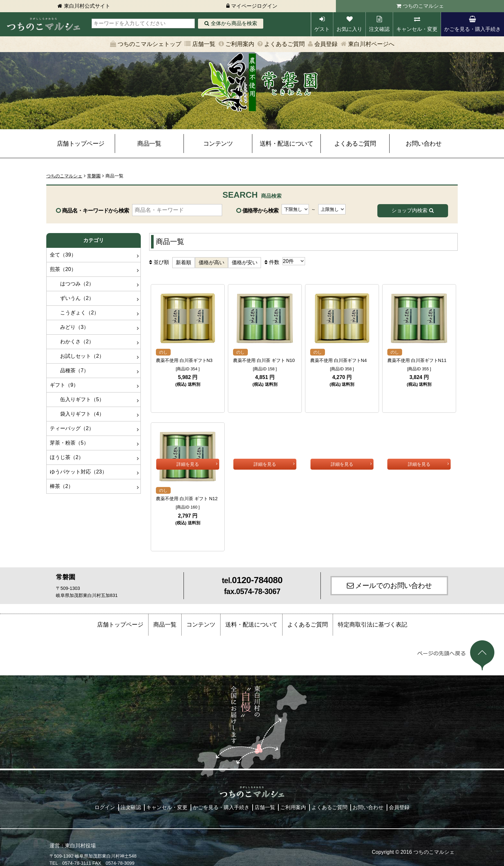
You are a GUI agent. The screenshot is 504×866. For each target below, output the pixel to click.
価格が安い (245, 262)
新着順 (184, 262)
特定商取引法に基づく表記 (373, 618)
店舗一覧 (204, 44)
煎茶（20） (63, 269)
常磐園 (94, 176)
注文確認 (379, 29)
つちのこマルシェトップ (149, 44)
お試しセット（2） (77, 356)
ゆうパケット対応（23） (78, 472)
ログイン (105, 801)
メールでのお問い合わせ (394, 579)
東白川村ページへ (371, 44)
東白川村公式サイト (87, 6)
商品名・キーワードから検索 (95, 211)
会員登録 (326, 44)
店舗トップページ (81, 144)
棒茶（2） (62, 486)
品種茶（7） (69, 370)
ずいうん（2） (72, 298)
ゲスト (322, 29)
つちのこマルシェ (423, 6)
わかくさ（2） (72, 342)
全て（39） (63, 255)
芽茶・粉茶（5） (69, 443)
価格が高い (212, 262)
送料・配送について (287, 144)
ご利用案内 (240, 44)
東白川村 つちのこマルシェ (43, 24)
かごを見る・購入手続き (473, 29)
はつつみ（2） (72, 284)
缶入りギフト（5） (77, 399)
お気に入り (349, 29)
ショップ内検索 (410, 210)
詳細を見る (188, 396)
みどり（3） (69, 327)
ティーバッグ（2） (72, 428)
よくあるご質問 (284, 44)
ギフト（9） (64, 385)
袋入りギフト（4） (77, 414)
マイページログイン (254, 6)
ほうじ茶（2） (67, 457)
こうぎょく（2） (74, 313)
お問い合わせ (423, 144)
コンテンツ (218, 144)
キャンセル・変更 (417, 29)
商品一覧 (149, 144)
